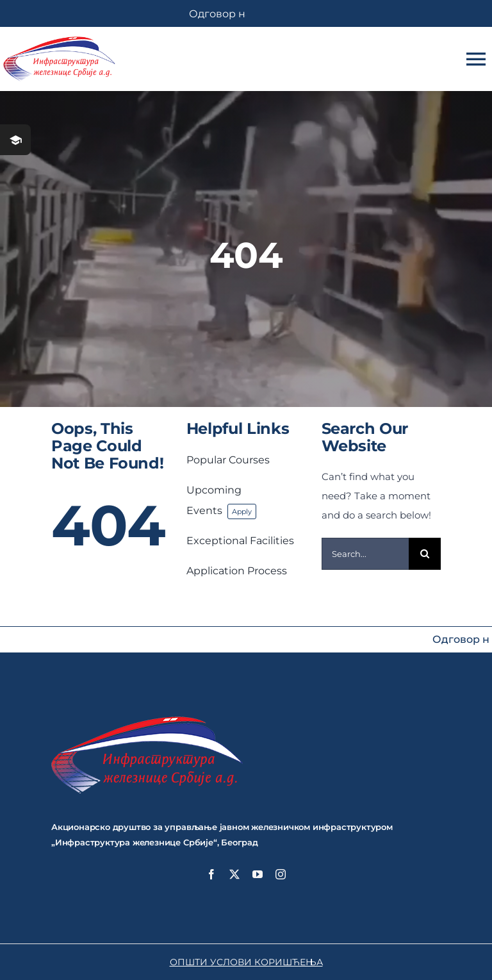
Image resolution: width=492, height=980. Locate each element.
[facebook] (211, 874)
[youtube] (258, 874)
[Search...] (365, 554)
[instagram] (281, 874)
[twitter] (234, 874)
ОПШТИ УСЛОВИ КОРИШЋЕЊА (246, 962)
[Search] (425, 554)
